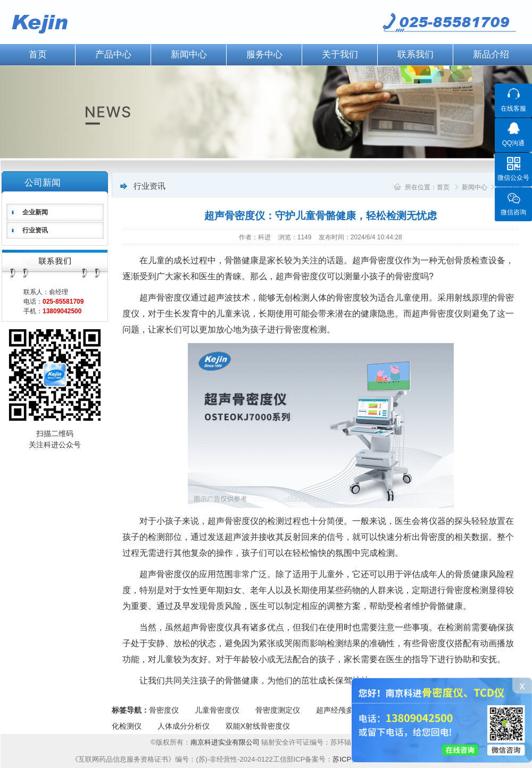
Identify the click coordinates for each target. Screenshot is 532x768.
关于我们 (340, 55)
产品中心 (113, 55)
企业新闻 (35, 212)
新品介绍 (491, 55)
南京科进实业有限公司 (226, 742)
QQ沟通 (514, 143)
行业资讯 (35, 230)
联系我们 (415, 55)
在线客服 (513, 108)
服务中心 (264, 55)
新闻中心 (189, 55)
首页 (443, 187)
